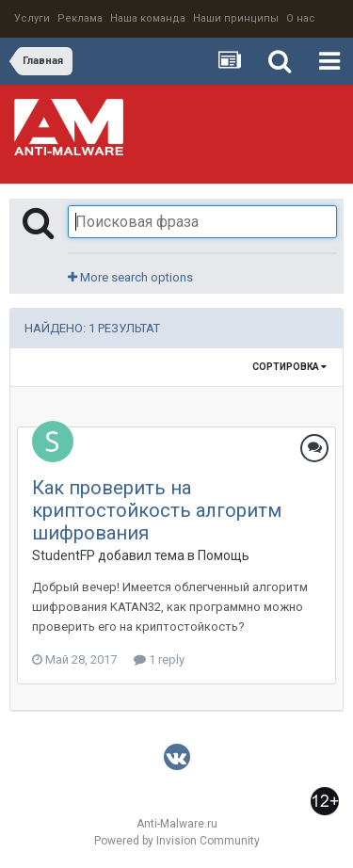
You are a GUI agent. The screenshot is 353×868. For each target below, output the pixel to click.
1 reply (159, 659)
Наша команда (148, 18)
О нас (301, 18)
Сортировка (289, 367)
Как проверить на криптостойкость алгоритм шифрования (157, 510)
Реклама (80, 18)
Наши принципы (236, 18)
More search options (130, 277)
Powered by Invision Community (177, 841)
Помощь (224, 555)
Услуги (32, 18)
